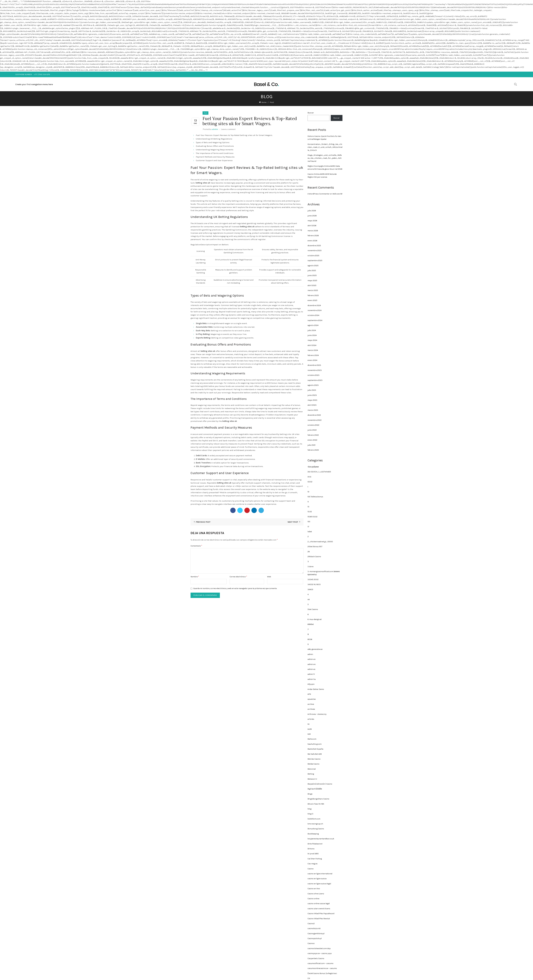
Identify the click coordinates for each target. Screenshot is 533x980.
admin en (312, 659)
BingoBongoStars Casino (318, 799)
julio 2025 (312, 271)
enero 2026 (312, 241)
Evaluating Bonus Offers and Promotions (215, 146)
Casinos (311, 943)
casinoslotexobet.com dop (319, 948)
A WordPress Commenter (319, 194)
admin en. (312, 664)
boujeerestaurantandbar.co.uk (321, 839)
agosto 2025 (313, 266)
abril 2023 (312, 405)
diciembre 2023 (314, 365)
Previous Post (203, 522)
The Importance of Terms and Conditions (215, 153)
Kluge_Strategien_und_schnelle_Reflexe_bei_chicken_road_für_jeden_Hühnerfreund (325, 158)
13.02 (310, 512)
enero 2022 (312, 440)
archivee (311, 709)
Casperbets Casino (316, 958)
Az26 (310, 729)
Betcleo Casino (314, 759)
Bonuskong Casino (316, 829)
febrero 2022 (313, 435)
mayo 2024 (312, 340)
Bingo (310, 794)
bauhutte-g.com (315, 744)
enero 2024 (312, 360)
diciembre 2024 (314, 305)
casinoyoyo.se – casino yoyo (320, 953)
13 (308, 507)
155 (309, 522)
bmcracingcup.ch (315, 824)
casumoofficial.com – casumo (320, 963)
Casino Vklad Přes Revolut (319, 919)
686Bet (311, 624)
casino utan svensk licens (319, 909)
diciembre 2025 (314, 246)
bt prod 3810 (313, 854)
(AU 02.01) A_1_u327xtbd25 (319, 472)
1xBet (310, 532)
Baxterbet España (315, 749)
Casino (311, 869)
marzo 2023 (313, 410)
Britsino (311, 849)
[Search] (516, 84)
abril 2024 (312, 345)
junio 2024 (312, 335)
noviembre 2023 (315, 370)
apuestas (312, 699)
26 (309, 552)
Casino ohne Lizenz (316, 894)
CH (309, 978)
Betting (311, 774)
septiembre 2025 (315, 261)
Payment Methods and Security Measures (215, 157)
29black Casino (314, 557)
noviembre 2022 (315, 420)
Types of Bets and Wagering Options (213, 142)
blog (309, 809)
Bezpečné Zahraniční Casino (320, 784)
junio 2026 (312, 216)
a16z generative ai (315, 649)
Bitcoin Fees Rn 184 (316, 804)
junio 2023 (312, 395)
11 (308, 502)
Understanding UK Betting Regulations (214, 139)
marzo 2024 (313, 350)
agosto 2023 (313, 385)
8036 (310, 639)
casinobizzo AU (314, 928)
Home (264, 102)
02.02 (310, 482)
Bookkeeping (313, 834)
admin (310, 654)
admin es (311, 669)
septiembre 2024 (315, 320)
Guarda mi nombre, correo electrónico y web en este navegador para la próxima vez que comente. (235, 588)
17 (308, 527)
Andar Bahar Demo (316, 689)
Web (269, 577)
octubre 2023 (313, 375)
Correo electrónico (238, 577)
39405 (310, 589)
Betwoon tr (312, 779)
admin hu (312, 679)
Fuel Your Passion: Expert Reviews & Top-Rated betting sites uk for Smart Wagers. (234, 135)
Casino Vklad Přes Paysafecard (321, 914)
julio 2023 (312, 390)
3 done (310, 567)
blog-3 (310, 814)
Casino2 (311, 924)
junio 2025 (312, 275)
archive (311, 704)
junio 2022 (312, 430)
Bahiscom (312, 739)
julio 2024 (312, 330)
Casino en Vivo (314, 889)
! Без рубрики (313, 467)
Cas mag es (313, 864)
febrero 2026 (313, 236)
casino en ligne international (320, 874)
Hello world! (337, 194)
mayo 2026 (312, 221)
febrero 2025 (313, 295)
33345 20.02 (313, 579)
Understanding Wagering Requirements (215, 150)
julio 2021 (311, 445)
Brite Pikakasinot (315, 844)
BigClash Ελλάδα (315, 789)
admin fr (311, 674)
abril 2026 (312, 226)
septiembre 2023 (315, 380)
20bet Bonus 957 (315, 547)
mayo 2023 (312, 400)
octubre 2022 (313, 425)
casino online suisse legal (319, 904)
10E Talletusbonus (315, 497)
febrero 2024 (313, 355)
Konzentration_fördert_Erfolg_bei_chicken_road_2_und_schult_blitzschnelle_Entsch (325, 147)
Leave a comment (228, 129)
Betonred (312, 769)
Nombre (195, 577)
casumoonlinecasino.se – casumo (322, 968)
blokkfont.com (314, 819)
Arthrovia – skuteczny (317, 714)
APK (309, 694)
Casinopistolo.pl (315, 938)
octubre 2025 (313, 256)
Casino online (313, 899)
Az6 (309, 734)
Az (309, 724)
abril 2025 (312, 285)
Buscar (311, 113)
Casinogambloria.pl (316, 934)
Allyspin (311, 684)
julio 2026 (312, 211)
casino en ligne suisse (317, 879)
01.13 (309, 477)
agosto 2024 (313, 325)
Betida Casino (313, 764)
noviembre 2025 (315, 251)
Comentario (196, 546)
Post (272, 102)
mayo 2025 (312, 281)
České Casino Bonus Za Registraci (322, 973)
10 (308, 492)
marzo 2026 (313, 231)
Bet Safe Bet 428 (315, 754)
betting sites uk (203, 183)
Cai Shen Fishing (315, 859)
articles (311, 719)
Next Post (293, 522)
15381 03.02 (312, 517)
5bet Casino (313, 609)
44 (309, 599)
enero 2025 (312, 300)
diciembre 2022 (314, 415)
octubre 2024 (313, 315)
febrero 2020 (313, 450)
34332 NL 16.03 (314, 584)
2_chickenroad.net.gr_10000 (320, 542)
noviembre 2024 (315, 310)
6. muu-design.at (315, 619)
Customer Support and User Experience (214, 160)
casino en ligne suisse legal (319, 884)
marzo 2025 (313, 290)
